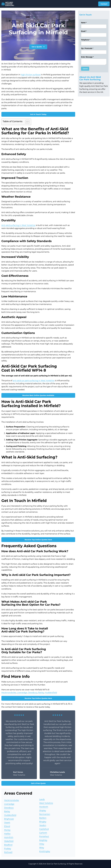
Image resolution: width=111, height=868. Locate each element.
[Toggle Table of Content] (26, 122)
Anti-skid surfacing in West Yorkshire (18, 225)
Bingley (43, 822)
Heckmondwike (9, 693)
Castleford (44, 829)
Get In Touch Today (38, 114)
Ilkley (42, 848)
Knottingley (45, 851)
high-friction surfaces (31, 75)
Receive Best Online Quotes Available (38, 395)
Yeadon (43, 825)
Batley (41, 693)
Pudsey (8, 849)
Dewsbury (33, 693)
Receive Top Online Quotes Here (38, 540)
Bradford (8, 845)
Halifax (7, 834)
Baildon (43, 818)
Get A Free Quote (38, 783)
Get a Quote (38, 47)
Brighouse (9, 819)
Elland (7, 826)
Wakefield (9, 841)
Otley (42, 844)
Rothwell (8, 852)
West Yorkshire (46, 803)
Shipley (43, 811)
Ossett (7, 823)
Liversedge (22, 693)
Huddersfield (51, 693)
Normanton (45, 814)
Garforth (43, 833)
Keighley (43, 840)
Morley (7, 830)
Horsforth (44, 807)
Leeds (42, 799)
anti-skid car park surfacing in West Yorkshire (34, 381)
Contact (104, 4)
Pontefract (44, 837)
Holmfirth (9, 837)
